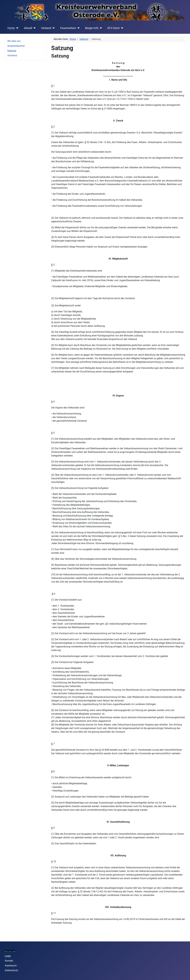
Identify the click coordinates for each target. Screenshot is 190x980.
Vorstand (12, 55)
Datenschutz (11, 970)
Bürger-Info (92, 28)
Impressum (11, 966)
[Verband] (53, 28)
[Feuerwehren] (78, 28)
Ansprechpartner (16, 46)
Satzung (12, 51)
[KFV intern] (122, 28)
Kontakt (9, 961)
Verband (46, 28)
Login (8, 956)
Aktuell (28, 28)
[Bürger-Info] (100, 28)
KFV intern (114, 28)
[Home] (17, 28)
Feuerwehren (68, 28)
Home (11, 28)
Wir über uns (14, 41)
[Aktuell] (34, 28)
